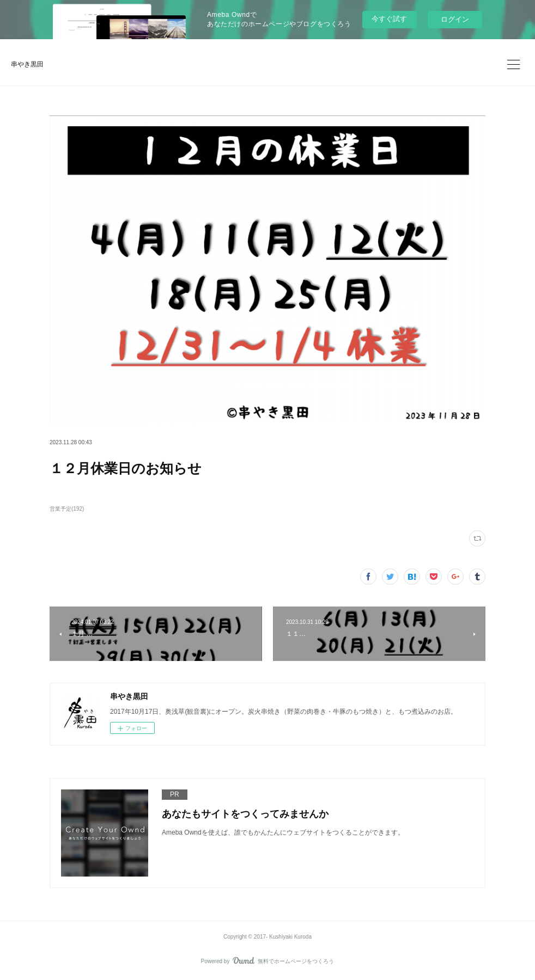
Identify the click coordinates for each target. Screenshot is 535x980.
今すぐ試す (389, 19)
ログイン (455, 19)
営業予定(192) (67, 509)
